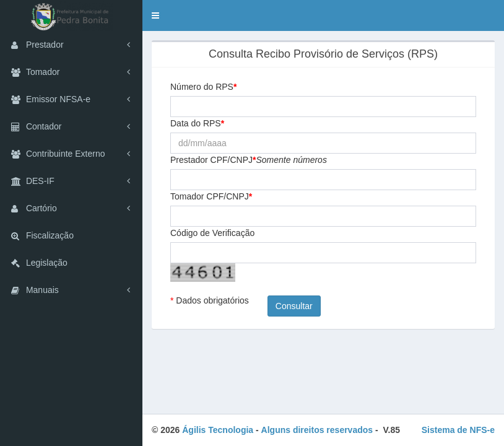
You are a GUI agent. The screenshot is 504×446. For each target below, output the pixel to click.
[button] (155, 15)
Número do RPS (202, 87)
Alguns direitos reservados (317, 430)
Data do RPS (196, 123)
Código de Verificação (212, 233)
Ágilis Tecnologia (218, 430)
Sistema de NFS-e (458, 430)
